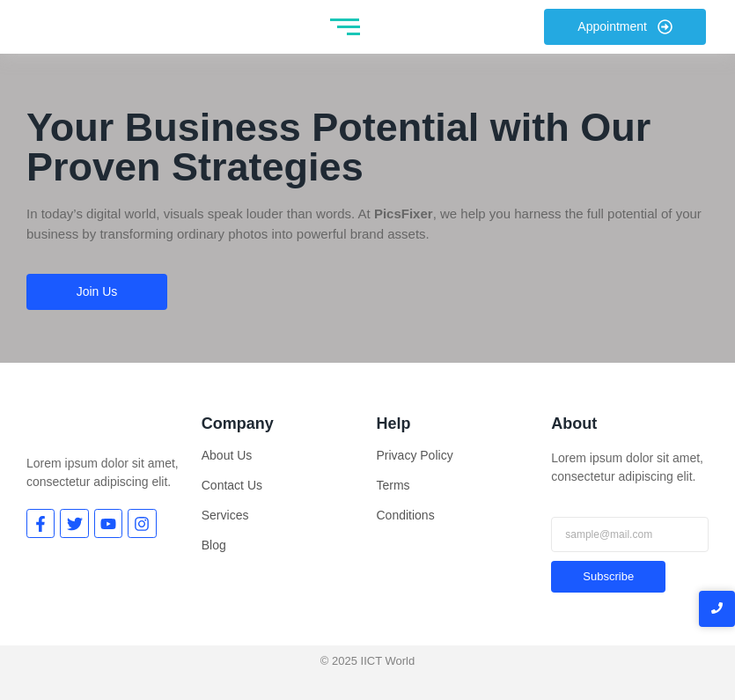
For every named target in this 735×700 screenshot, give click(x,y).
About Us (227, 455)
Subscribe (608, 576)
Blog (214, 545)
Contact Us (232, 485)
